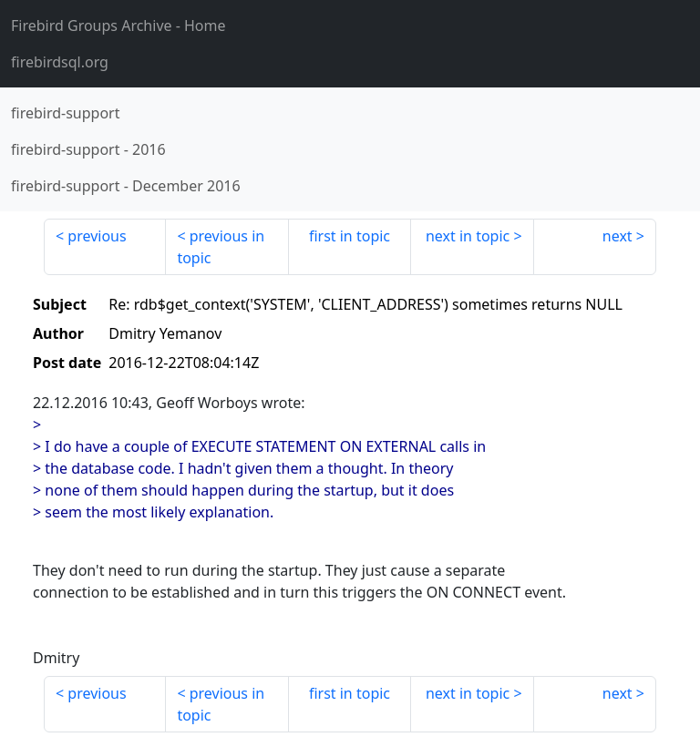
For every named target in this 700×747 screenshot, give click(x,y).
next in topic (468, 236)
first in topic (350, 236)
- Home (118, 26)
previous (97, 236)
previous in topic (221, 247)
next (618, 236)
